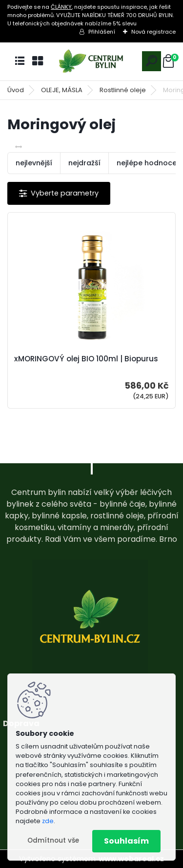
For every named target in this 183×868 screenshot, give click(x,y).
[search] (152, 61)
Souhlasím (126, 841)
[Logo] (92, 61)
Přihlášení (102, 32)
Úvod (16, 90)
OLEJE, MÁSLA (62, 90)
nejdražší (84, 163)
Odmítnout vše (53, 840)
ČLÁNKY (61, 7)
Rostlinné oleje (123, 90)
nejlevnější (34, 163)
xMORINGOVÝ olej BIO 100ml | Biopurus (86, 359)
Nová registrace (153, 32)
